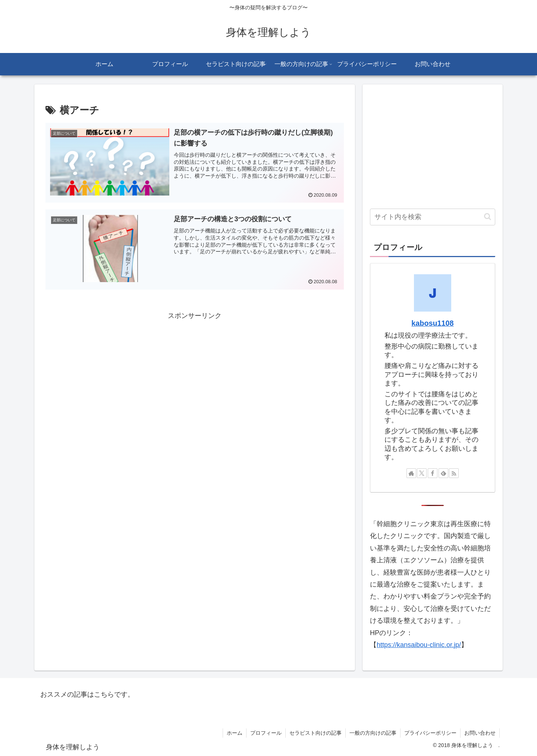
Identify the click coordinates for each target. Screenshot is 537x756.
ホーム (235, 733)
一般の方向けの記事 (373, 733)
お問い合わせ (480, 733)
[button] (488, 217)
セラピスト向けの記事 (315, 733)
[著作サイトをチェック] (411, 473)
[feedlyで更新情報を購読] (443, 473)
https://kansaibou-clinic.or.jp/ (419, 645)
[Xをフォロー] (422, 473)
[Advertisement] (195, 374)
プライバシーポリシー (430, 733)
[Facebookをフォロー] (433, 473)
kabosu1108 (432, 323)
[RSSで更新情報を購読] (454, 473)
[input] (433, 217)
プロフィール (266, 733)
